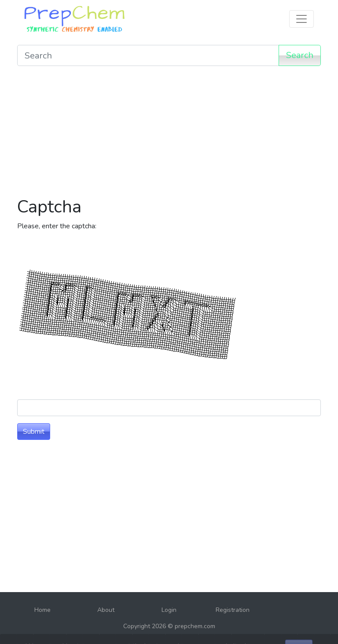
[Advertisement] (169, 135)
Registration (233, 610)
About (106, 610)
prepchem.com (195, 626)
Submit (34, 432)
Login (169, 610)
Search (300, 55)
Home (42, 610)
